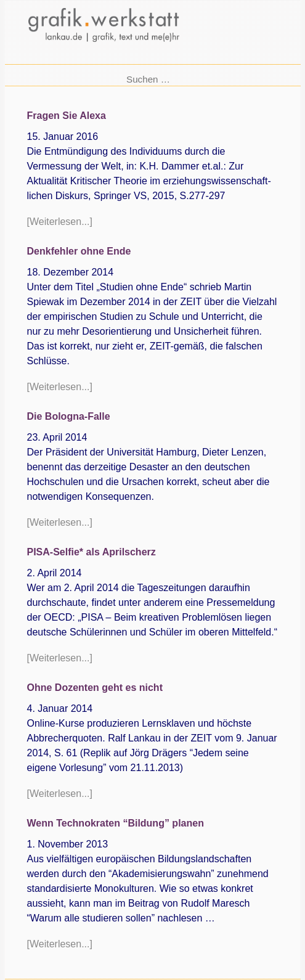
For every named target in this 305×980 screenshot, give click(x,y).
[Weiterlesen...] (60, 222)
